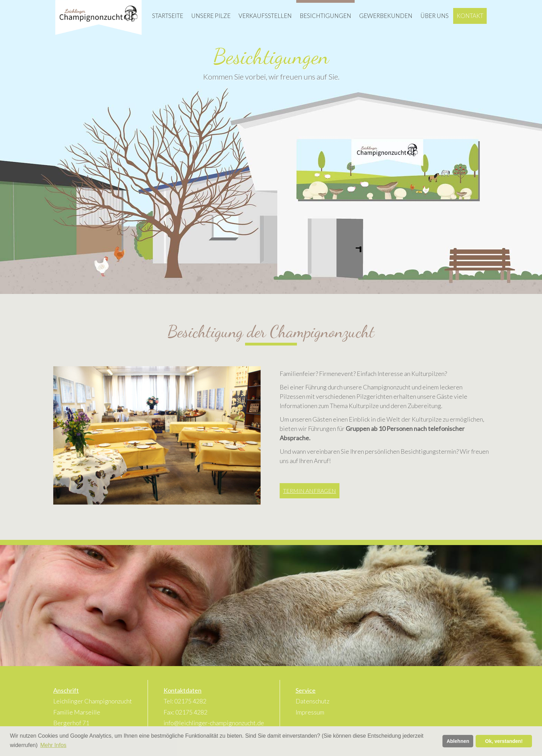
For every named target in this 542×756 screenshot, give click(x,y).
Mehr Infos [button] (53, 745)
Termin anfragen (310, 491)
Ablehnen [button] (458, 741)
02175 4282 (190, 701)
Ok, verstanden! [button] (504, 741)
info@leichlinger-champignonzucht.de (214, 723)
